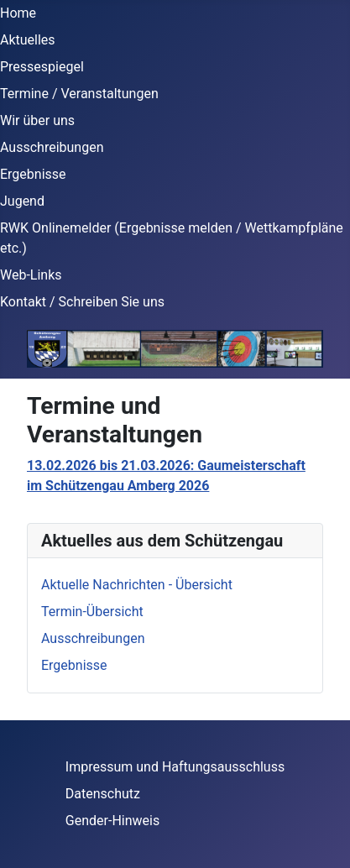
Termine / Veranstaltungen (79, 94)
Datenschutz (103, 794)
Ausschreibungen (52, 147)
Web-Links (31, 275)
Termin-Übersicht (92, 612)
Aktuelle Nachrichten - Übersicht (137, 585)
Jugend (22, 201)
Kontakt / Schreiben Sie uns (82, 302)
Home (18, 13)
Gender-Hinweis (112, 821)
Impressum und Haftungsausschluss (175, 767)
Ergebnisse (33, 174)
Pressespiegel (42, 67)
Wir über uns (37, 120)
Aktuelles (28, 40)
